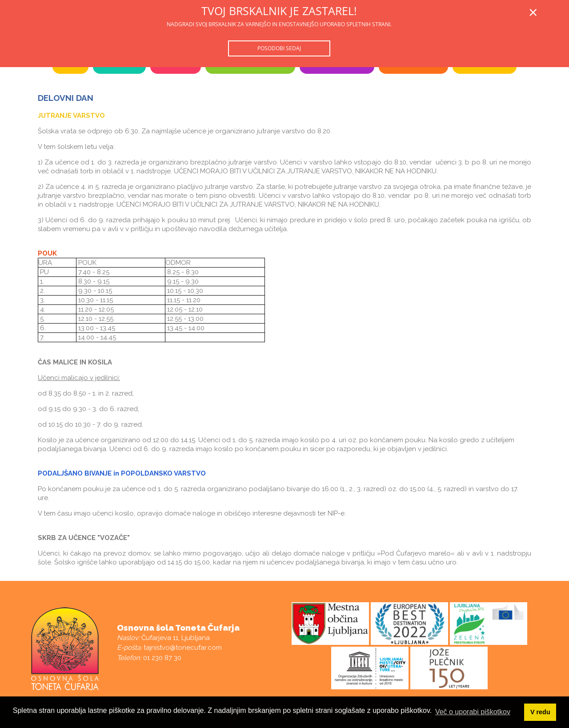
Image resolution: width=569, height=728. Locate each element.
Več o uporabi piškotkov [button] (473, 712)
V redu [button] (540, 712)
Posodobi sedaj (279, 48)
